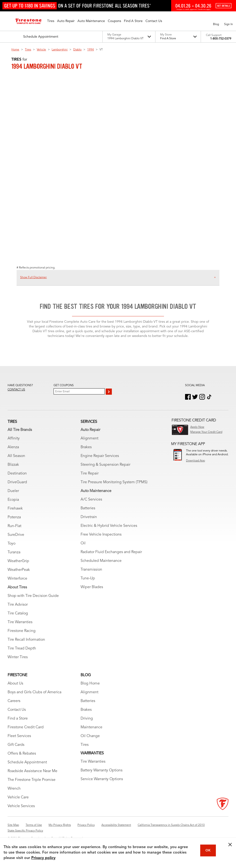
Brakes (86, 447)
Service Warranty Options (102, 779)
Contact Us (17, 710)
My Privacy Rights (60, 825)
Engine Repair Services (100, 456)
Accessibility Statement (116, 825)
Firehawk (15, 509)
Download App (195, 461)
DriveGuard (17, 482)
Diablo (77, 50)
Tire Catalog (18, 613)
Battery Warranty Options (102, 770)
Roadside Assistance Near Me (32, 771)
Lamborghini (60, 50)
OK (208, 850)
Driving (87, 719)
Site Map (13, 825)
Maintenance (91, 727)
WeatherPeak (19, 570)
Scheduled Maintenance (101, 561)
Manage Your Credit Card (206, 432)
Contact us (16, 390)
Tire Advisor (18, 605)
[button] (51, 21)
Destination (17, 474)
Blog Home (90, 684)
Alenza (13, 447)
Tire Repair (90, 474)
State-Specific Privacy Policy (25, 831)
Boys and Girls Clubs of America (34, 692)
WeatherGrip (18, 561)
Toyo (11, 544)
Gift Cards (16, 745)
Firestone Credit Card (26, 727)
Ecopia (13, 500)
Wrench (14, 789)
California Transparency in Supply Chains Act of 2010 (171, 825)
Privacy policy (43, 858)
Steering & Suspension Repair (105, 465)
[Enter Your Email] (79, 391)
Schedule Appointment (27, 762)
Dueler (13, 491)
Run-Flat (14, 526)
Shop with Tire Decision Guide (33, 596)
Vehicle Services (21, 806)
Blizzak (13, 465)
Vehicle (41, 50)
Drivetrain (89, 517)
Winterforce (17, 579)
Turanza (14, 552)
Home (15, 50)
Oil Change (90, 736)
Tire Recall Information (26, 640)
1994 (91, 50)
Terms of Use (34, 825)
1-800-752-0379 (221, 39)
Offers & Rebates (22, 754)
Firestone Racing (22, 631)
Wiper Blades (92, 587)
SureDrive (16, 535)
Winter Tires (18, 657)
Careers (14, 701)
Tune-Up (88, 578)
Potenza (14, 517)
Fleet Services (19, 736)
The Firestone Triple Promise (32, 780)
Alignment (89, 438)
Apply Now (197, 427)
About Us (15, 684)
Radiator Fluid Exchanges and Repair (111, 552)
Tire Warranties (20, 622)
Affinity (14, 438)
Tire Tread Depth (22, 649)
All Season (16, 456)
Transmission (91, 570)
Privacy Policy (86, 825)
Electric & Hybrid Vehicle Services (109, 526)
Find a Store (18, 719)
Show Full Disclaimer (33, 277)
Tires (28, 50)
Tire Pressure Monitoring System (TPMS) (114, 482)
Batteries (88, 508)
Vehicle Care (18, 797)
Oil (83, 543)
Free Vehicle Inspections (101, 535)
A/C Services (91, 500)
